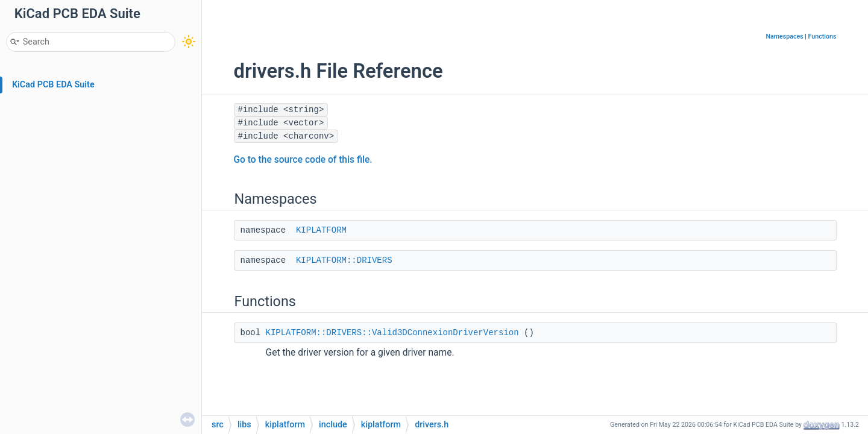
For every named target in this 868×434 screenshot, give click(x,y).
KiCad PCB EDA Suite (53, 85)
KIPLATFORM (321, 230)
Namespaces (784, 36)
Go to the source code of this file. (303, 160)
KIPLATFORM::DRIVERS (344, 260)
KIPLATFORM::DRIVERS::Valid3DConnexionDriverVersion (392, 333)
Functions (822, 36)
